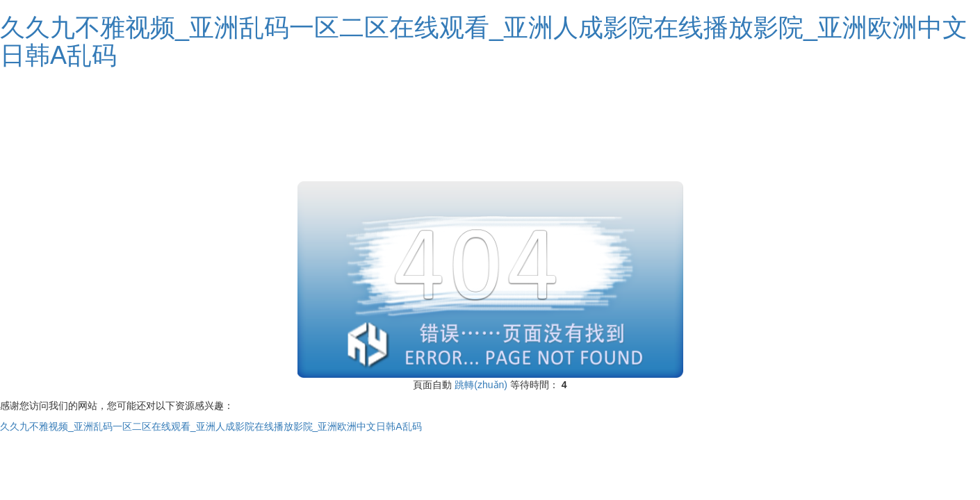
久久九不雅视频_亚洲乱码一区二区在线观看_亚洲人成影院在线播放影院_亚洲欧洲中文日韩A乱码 (484, 41)
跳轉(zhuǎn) (481, 385)
